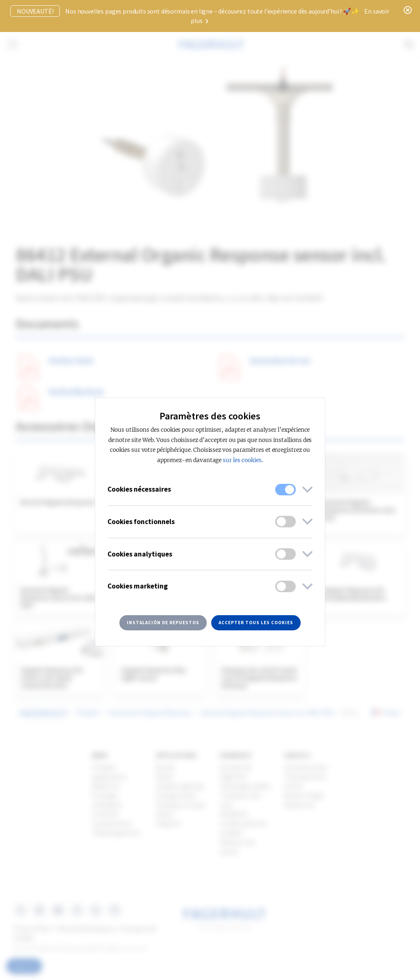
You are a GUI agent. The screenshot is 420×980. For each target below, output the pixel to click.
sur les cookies (242, 460)
